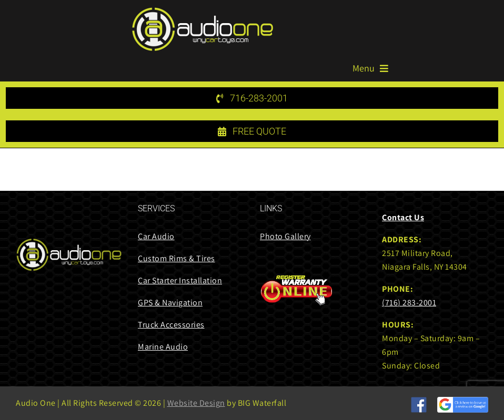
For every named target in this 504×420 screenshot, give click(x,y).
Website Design (196, 403)
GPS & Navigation (170, 303)
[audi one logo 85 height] (203, 11)
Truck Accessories (171, 325)
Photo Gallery (285, 236)
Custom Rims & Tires (177, 258)
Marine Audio (163, 347)
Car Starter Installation (180, 280)
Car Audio (156, 236)
